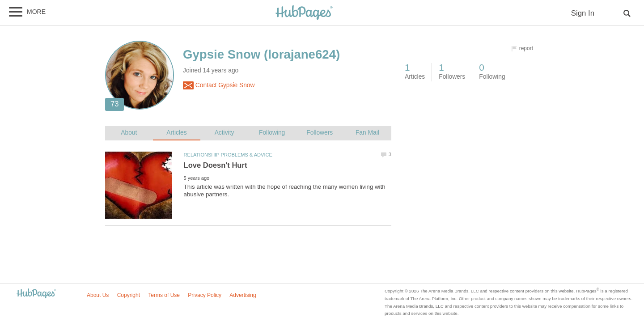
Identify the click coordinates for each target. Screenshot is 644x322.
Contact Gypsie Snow (219, 85)
